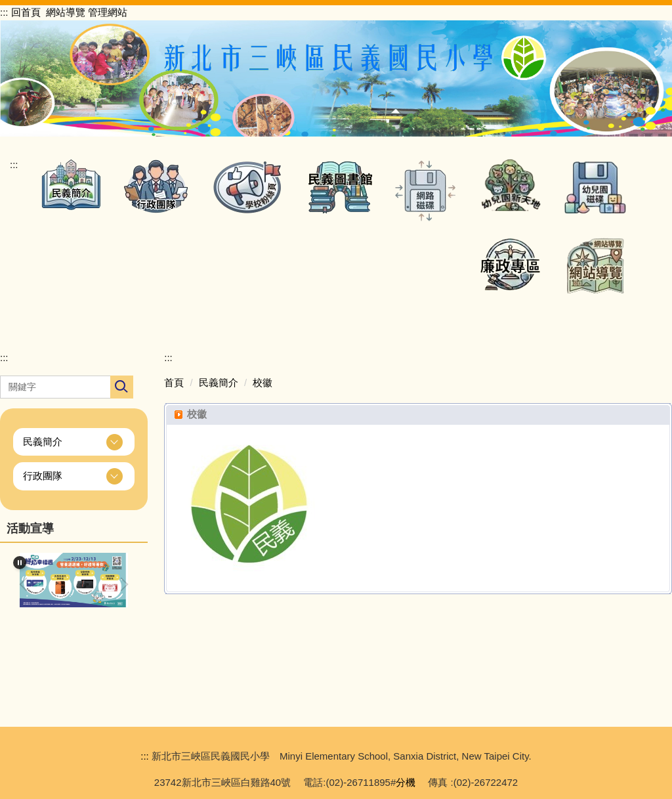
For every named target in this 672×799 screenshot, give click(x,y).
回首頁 (26, 12)
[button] (71, 184)
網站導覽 (66, 12)
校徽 (262, 382)
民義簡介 (219, 382)
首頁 (174, 382)
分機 (406, 782)
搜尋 (122, 387)
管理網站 (108, 12)
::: (4, 12)
